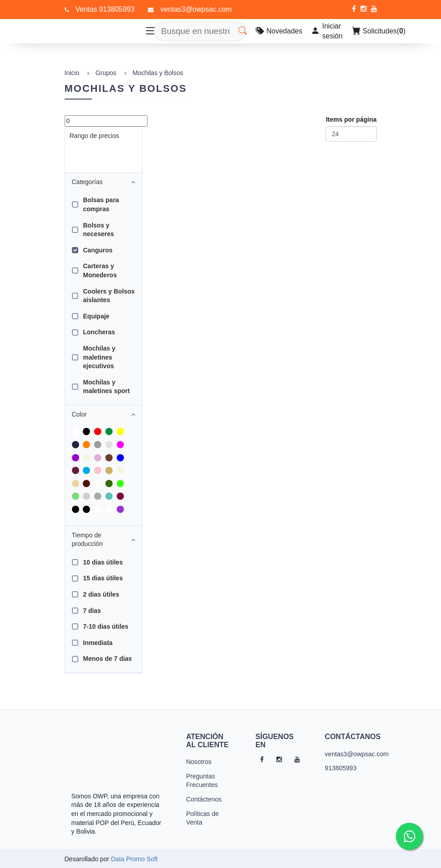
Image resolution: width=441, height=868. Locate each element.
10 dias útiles (103, 562)
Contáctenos (204, 799)
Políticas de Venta (202, 818)
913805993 (341, 768)
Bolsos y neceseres (99, 230)
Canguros (98, 250)
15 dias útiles (103, 578)
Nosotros (199, 762)
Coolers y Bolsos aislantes (109, 296)
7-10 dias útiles (106, 626)
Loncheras (99, 332)
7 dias (92, 611)
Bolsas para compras (101, 204)
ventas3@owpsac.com (347, 754)
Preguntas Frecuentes (202, 781)
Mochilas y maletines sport (107, 387)
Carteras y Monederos (100, 270)
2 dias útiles (101, 594)
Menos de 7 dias (108, 659)
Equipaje (96, 316)
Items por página (351, 119)
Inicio (72, 73)
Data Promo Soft (134, 859)
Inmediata (98, 643)
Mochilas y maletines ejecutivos (100, 357)
